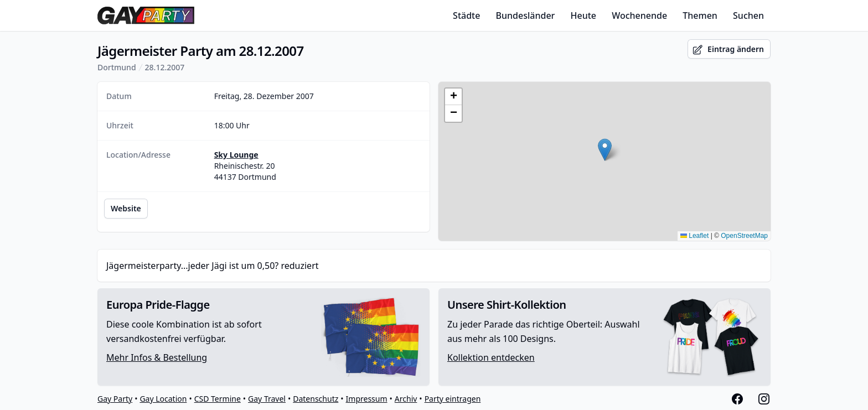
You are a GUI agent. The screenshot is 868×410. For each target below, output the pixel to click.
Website (126, 208)
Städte (466, 15)
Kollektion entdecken (491, 357)
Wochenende (639, 15)
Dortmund (117, 67)
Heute (584, 15)
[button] (605, 150)
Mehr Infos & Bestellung (157, 357)
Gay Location (163, 399)
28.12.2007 (165, 67)
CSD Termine (218, 399)
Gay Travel (267, 399)
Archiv (406, 399)
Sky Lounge (236, 155)
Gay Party (115, 399)
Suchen (748, 15)
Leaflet (694, 236)
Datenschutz (316, 399)
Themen (700, 15)
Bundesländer (526, 15)
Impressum (367, 399)
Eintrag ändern (728, 50)
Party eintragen (453, 399)
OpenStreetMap (744, 236)
